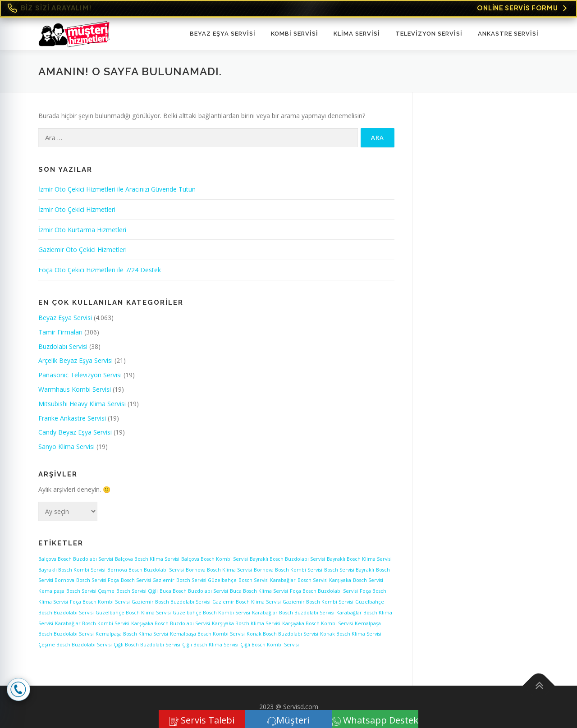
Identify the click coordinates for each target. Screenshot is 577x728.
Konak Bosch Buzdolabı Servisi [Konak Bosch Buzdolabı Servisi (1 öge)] (282, 634)
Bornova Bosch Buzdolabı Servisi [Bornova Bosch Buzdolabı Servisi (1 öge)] (146, 570)
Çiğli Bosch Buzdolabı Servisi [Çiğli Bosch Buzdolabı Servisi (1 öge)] (147, 645)
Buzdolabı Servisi (63, 346)
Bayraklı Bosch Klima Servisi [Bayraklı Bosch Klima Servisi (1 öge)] (359, 559)
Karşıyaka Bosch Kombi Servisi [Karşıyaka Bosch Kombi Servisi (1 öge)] (318, 623)
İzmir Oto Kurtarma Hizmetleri (82, 230)
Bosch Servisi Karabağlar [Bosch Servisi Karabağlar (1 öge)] (267, 580)
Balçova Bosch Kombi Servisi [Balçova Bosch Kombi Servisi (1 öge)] (215, 559)
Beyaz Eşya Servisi (223, 34)
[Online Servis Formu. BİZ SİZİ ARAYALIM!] (288, 8)
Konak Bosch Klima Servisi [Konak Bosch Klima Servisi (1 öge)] (351, 634)
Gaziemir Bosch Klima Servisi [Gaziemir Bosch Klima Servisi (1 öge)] (247, 602)
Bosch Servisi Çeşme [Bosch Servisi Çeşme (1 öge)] (90, 591)
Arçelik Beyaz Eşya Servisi (76, 360)
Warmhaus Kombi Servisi (75, 389)
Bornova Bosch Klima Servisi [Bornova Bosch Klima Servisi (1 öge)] (219, 570)
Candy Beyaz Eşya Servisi (75, 432)
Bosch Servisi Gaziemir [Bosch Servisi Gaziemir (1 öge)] (148, 580)
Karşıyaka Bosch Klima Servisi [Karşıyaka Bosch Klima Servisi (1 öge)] (246, 623)
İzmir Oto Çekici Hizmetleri (77, 209)
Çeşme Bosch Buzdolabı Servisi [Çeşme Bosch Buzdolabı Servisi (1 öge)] (75, 645)
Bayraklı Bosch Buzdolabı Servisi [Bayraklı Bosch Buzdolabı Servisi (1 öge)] (287, 559)
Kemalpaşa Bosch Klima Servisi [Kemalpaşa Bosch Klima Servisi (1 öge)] (132, 634)
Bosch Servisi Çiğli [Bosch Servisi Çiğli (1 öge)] (137, 591)
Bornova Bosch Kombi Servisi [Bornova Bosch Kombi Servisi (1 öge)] (288, 570)
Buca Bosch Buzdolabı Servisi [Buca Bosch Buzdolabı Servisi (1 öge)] (194, 591)
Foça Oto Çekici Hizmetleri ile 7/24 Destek (100, 270)
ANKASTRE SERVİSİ (508, 34)
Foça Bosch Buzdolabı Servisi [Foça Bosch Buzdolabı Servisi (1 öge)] (324, 591)
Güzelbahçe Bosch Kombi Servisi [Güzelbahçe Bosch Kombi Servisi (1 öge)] (211, 613)
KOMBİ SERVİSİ (295, 34)
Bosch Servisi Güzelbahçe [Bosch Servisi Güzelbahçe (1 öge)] (206, 580)
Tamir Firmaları (60, 332)
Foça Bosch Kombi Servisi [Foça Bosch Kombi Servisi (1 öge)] (100, 602)
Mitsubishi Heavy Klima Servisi (82, 404)
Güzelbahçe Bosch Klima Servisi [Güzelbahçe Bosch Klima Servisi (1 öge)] (133, 613)
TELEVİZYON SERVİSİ (429, 34)
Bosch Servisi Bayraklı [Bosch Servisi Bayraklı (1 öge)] (349, 570)
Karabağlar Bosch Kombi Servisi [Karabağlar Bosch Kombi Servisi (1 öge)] (92, 623)
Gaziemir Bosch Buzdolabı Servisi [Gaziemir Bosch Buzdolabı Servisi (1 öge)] (171, 602)
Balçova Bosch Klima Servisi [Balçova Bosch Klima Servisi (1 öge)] (147, 559)
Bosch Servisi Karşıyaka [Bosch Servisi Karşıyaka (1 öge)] (324, 580)
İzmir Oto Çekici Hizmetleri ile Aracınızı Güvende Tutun (117, 189)
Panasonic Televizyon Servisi (80, 375)
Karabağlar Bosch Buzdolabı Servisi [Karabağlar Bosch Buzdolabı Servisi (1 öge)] (293, 613)
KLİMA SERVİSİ (357, 34)
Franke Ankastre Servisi (72, 418)
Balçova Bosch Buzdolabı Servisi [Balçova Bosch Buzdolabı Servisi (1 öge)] (76, 559)
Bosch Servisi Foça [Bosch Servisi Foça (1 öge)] (98, 580)
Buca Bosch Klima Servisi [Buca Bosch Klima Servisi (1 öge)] (259, 591)
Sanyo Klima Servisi (66, 446)
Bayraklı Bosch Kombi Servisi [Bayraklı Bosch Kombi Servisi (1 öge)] (72, 570)
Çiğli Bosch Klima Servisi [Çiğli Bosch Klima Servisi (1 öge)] (210, 645)
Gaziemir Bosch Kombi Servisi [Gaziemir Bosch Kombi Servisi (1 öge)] (318, 602)
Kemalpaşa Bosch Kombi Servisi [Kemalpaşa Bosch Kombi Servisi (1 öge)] (207, 634)
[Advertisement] (484, 246)
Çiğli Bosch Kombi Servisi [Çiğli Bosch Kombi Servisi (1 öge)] (270, 645)
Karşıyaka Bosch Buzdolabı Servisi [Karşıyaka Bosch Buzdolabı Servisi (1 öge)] (171, 623)
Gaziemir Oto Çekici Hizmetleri (82, 250)
